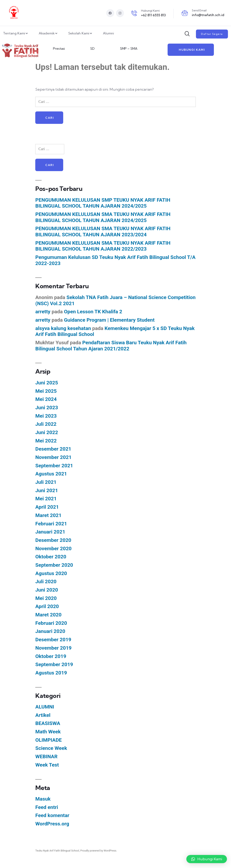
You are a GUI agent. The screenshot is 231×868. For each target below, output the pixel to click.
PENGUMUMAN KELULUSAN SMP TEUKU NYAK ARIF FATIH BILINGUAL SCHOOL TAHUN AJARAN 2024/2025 (103, 203)
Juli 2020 (46, 582)
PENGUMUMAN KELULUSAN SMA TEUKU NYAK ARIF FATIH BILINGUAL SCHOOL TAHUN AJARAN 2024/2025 (103, 217)
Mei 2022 (46, 441)
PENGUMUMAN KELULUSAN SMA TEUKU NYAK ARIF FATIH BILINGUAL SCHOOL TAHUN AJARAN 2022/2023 (103, 246)
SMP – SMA (129, 48)
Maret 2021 (48, 515)
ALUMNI (45, 707)
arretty (43, 312)
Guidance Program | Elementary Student (109, 320)
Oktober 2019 (51, 656)
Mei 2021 (46, 499)
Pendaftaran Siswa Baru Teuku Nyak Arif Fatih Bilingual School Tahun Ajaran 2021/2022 (111, 346)
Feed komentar (52, 816)
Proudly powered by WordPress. (99, 851)
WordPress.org (52, 824)
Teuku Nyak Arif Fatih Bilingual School (57, 851)
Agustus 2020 (51, 573)
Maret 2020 (48, 615)
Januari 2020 (50, 631)
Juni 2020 (47, 590)
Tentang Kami (16, 34)
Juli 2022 (46, 424)
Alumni (108, 33)
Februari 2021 (51, 524)
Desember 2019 (53, 640)
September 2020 (54, 565)
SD (92, 48)
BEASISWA (48, 723)
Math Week (48, 732)
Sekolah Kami (81, 34)
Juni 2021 (47, 491)
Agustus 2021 (51, 474)
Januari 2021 (50, 532)
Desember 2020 (53, 540)
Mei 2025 (46, 391)
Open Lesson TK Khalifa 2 (93, 312)
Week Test (47, 765)
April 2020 (47, 607)
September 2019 (54, 665)
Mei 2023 (46, 416)
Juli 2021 (46, 482)
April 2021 (47, 507)
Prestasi (59, 48)
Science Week (51, 748)
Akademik (49, 34)
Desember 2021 (53, 449)
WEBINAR (46, 757)
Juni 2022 (47, 433)
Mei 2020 (46, 598)
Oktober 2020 (51, 557)
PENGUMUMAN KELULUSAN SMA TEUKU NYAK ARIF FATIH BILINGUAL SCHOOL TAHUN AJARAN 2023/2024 (103, 232)
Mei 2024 (46, 399)
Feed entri (47, 807)
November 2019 (53, 648)
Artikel (43, 715)
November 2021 (53, 457)
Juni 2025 (47, 383)
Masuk (43, 799)
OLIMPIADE (48, 740)
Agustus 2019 (51, 673)
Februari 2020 (51, 623)
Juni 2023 (47, 408)
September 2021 (54, 466)
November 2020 (53, 548)
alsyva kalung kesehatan (63, 328)
